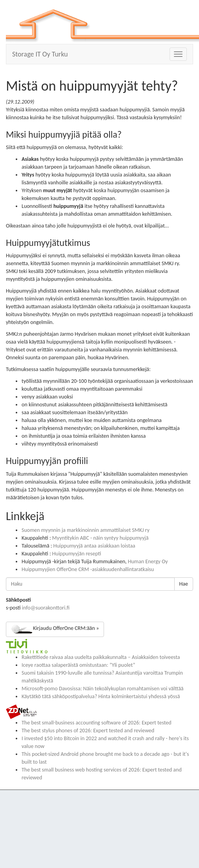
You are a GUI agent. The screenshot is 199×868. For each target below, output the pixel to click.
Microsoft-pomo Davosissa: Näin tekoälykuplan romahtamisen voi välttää (103, 689)
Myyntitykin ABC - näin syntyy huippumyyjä (100, 538)
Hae (184, 584)
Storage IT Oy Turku (40, 54)
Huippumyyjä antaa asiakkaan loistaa (94, 546)
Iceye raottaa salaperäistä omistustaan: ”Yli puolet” (78, 665)
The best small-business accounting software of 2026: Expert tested (97, 723)
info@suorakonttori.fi (46, 608)
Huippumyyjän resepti (77, 554)
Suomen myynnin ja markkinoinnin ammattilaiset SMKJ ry (86, 530)
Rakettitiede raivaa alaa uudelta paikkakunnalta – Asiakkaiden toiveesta (101, 657)
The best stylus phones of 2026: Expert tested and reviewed (88, 731)
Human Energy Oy (148, 561)
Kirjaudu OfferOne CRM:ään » (55, 629)
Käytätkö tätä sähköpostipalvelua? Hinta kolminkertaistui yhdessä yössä (101, 696)
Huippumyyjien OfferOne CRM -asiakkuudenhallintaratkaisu (88, 569)
